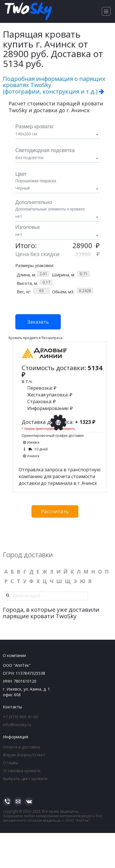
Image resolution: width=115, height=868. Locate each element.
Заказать (38, 322)
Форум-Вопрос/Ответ (24, 755)
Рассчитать (55, 511)
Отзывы (11, 763)
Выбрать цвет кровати (25, 779)
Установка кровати (22, 771)
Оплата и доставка (21, 747)
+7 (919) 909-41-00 (20, 717)
